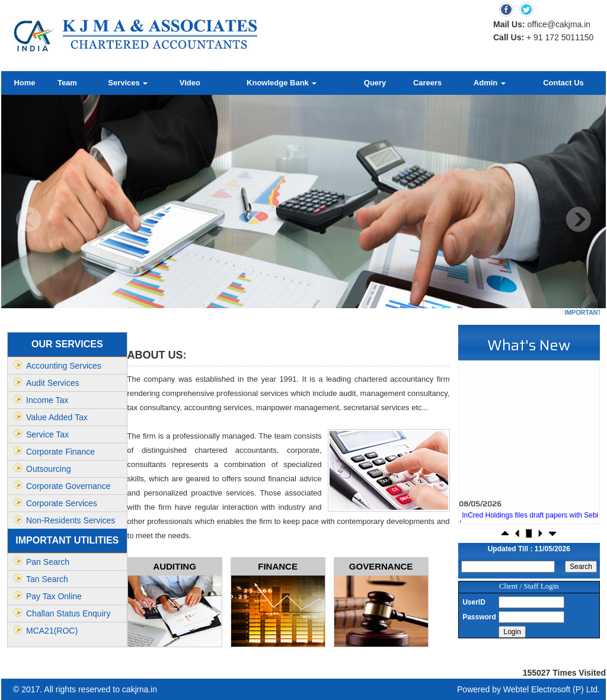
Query (375, 83)
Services (128, 83)
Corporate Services (62, 503)
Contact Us (563, 83)
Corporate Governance (68, 486)
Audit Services (52, 383)
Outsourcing (48, 469)
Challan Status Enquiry (68, 613)
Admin (490, 83)
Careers (427, 83)
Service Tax (47, 434)
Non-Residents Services (71, 520)
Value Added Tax (57, 417)
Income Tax (47, 400)
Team (67, 83)
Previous (29, 220)
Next (578, 220)
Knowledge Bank (282, 83)
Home (24, 83)
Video (190, 83)
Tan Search (47, 579)
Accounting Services (64, 366)
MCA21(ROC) (52, 631)
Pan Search (48, 562)
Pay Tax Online (54, 596)
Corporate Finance (60, 452)
